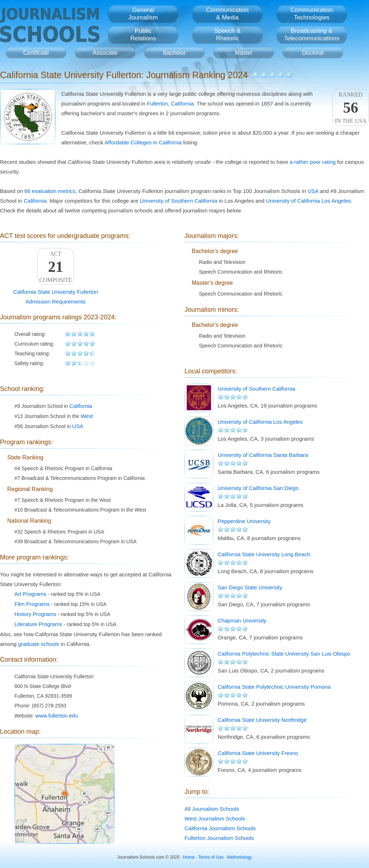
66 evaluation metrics (50, 191)
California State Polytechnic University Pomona (274, 687)
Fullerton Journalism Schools (219, 838)
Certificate (36, 53)
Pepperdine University (244, 521)
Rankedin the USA (351, 108)
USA (313, 191)
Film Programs (32, 604)
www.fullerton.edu (57, 716)
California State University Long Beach (264, 554)
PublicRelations (143, 35)
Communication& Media (227, 14)
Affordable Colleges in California (143, 142)
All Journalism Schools (212, 809)
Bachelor (174, 53)
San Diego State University (250, 587)
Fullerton (157, 104)
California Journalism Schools (220, 828)
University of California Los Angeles (308, 201)
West (87, 416)
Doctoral (313, 53)
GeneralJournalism (143, 14)
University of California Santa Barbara (263, 455)
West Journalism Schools (215, 818)
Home (189, 857)
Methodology (239, 857)
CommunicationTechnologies (312, 14)
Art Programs (30, 594)
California (182, 104)
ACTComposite (55, 267)
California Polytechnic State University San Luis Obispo (284, 654)
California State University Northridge (262, 720)
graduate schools (39, 644)
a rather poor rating (313, 162)
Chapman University (242, 620)
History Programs (35, 614)
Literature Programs (38, 624)
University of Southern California (179, 201)
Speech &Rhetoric (227, 35)
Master (244, 53)
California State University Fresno (258, 753)
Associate (105, 53)
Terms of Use (211, 857)
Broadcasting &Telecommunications (312, 35)
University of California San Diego (258, 488)
